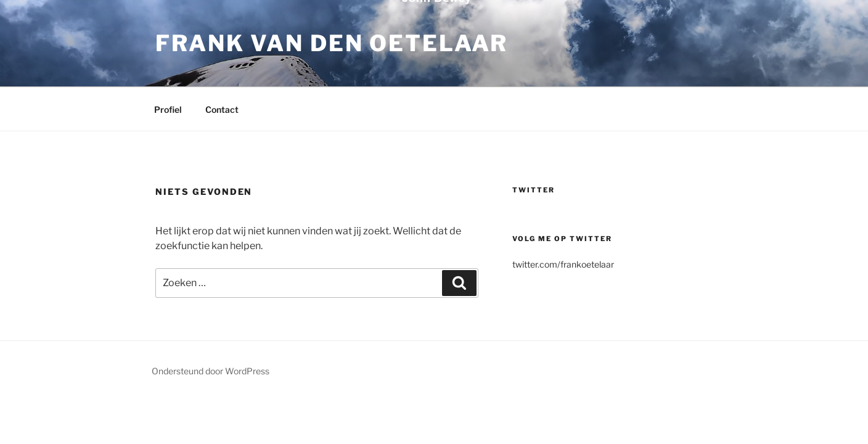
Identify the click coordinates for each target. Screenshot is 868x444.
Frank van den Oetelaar (332, 43)
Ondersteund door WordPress (211, 371)
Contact (222, 109)
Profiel (168, 109)
